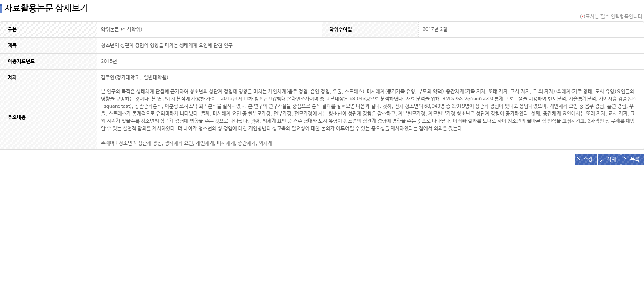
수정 (588, 160)
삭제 (612, 160)
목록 (635, 160)
